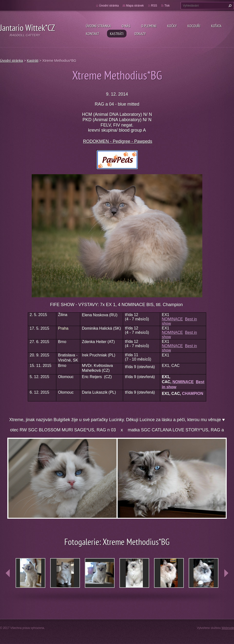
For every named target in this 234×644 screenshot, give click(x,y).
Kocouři (194, 26)
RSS (154, 6)
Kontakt (93, 34)
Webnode (228, 628)
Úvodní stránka (98, 26)
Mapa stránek (135, 6)
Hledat (229, 6)
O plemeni (149, 26)
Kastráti (117, 34)
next (226, 573)
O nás (126, 26)
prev (8, 573)
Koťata (216, 26)
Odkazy (140, 34)
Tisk (167, 6)
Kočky (172, 26)
